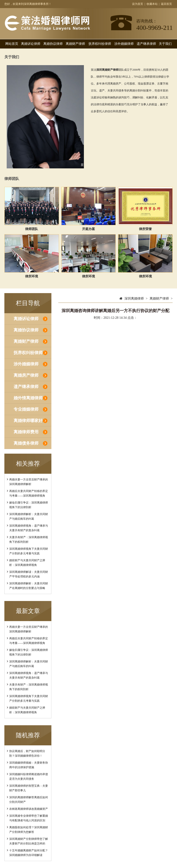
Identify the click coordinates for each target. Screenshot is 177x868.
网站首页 (12, 44)
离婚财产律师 (75, 44)
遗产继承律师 (146, 44)
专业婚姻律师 (26, 409)
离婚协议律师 (53, 44)
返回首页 (166, 4)
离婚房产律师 (26, 375)
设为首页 (138, 4)
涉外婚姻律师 (124, 44)
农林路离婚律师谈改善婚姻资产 (29, 809)
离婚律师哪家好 (28, 421)
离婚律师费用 (26, 432)
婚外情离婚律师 (28, 398)
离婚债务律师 (26, 443)
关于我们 (165, 44)
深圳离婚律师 (134, 299)
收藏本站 (152, 4)
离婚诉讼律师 (31, 44)
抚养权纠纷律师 (100, 44)
